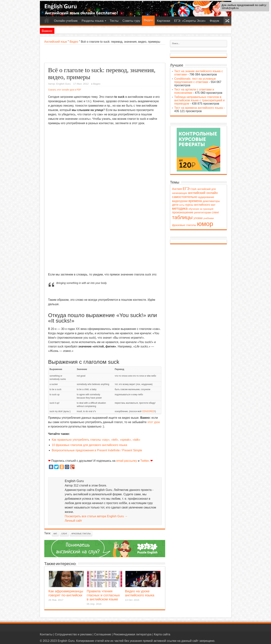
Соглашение (103, 634)
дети (175, 205)
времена (195, 201)
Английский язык (56, 42)
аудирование (206, 197)
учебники (209, 218)
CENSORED (148, 411)
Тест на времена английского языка (199, 108)
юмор (205, 224)
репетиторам (202, 212)
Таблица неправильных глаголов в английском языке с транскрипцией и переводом (199, 100)
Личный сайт (74, 521)
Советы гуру (131, 21)
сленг (64, 534)
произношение (183, 212)
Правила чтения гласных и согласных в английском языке (103, 595)
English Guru (63, 84)
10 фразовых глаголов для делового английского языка (90, 445)
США (194, 189)
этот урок (154, 422)
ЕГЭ (186, 189)
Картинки (164, 21)
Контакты (46, 634)
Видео (148, 20)
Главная (47, 21)
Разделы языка (94, 21)
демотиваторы (211, 201)
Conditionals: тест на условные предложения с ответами (195, 80)
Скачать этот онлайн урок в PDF (65, 90)
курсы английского (198, 205)
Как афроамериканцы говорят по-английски (66, 593)
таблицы (182, 217)
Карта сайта (162, 634)
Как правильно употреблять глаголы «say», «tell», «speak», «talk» (96, 440)
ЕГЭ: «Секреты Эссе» (190, 21)
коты (182, 205)
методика (180, 208)
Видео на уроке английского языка (140, 593)
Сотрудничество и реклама (73, 634)
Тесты (114, 21)
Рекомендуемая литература (133, 634)
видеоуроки (180, 201)
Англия (177, 189)
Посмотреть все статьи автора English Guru (96, 516)
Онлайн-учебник (66, 21)
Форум (214, 21)
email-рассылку (127, 461)
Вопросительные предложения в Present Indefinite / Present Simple (97, 450)
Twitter (144, 461)
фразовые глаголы (81, 534)
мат (55, 534)
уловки (198, 218)
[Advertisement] (105, 54)
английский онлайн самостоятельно (195, 195)
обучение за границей (201, 209)
